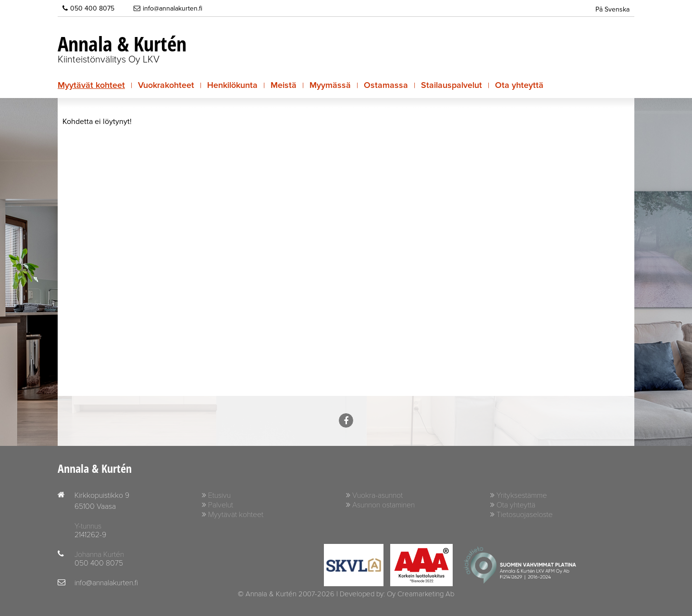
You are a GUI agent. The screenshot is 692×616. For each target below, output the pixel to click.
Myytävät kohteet (91, 85)
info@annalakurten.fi (168, 8)
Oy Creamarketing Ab (420, 594)
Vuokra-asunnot (377, 495)
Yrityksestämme (522, 495)
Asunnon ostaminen (383, 505)
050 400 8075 (88, 8)
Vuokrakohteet (166, 85)
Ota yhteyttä (519, 85)
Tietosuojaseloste (525, 515)
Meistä (284, 85)
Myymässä (330, 85)
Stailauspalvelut (451, 85)
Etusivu (219, 495)
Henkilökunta (232, 85)
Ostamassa (386, 85)
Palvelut (221, 505)
